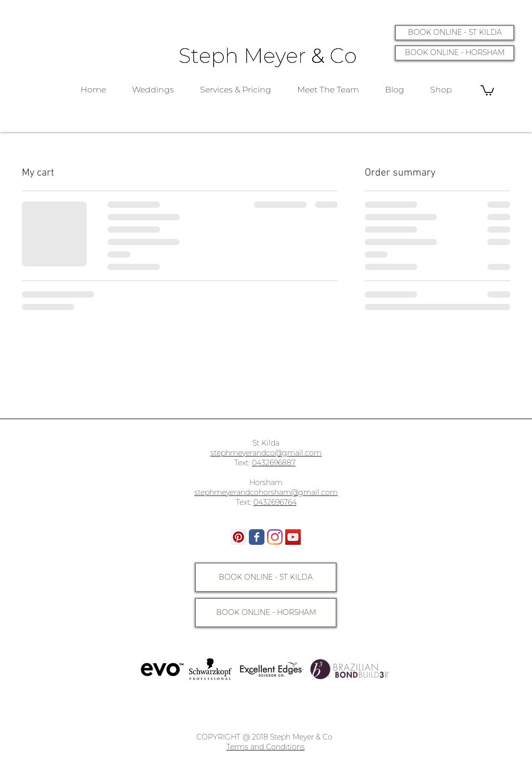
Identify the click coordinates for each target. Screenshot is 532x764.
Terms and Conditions (266, 747)
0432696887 (274, 463)
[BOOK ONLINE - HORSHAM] (455, 53)
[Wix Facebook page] (257, 537)
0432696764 (275, 502)
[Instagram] (275, 537)
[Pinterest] (238, 537)
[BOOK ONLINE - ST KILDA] (455, 33)
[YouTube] (293, 537)
